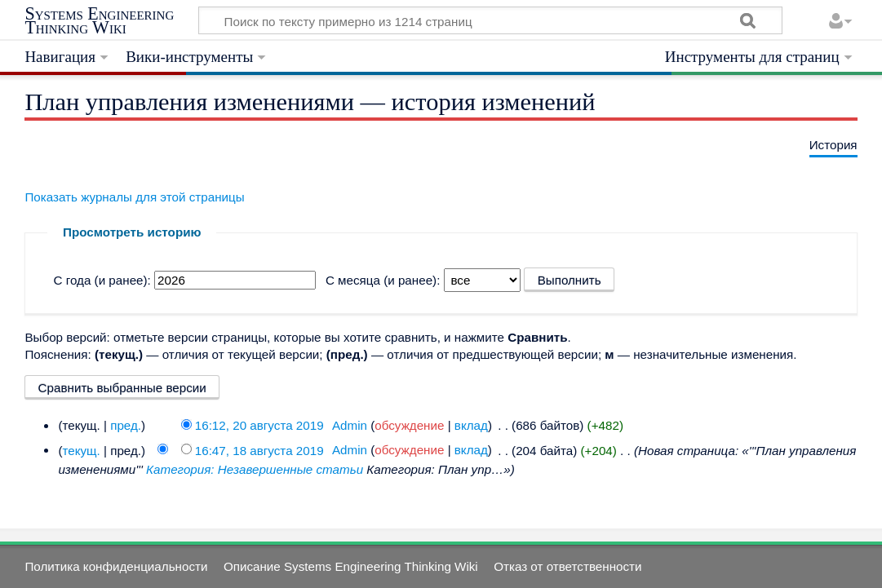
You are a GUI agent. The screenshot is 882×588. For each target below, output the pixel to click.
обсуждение (409, 425)
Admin (350, 425)
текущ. (81, 450)
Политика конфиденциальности (116, 566)
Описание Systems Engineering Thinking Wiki (351, 566)
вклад (471, 425)
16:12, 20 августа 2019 (259, 425)
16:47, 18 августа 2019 (259, 450)
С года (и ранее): (102, 280)
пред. (126, 425)
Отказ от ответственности (567, 566)
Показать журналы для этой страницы (134, 197)
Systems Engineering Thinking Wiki (99, 21)
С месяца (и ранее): (383, 280)
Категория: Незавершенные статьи (255, 469)
